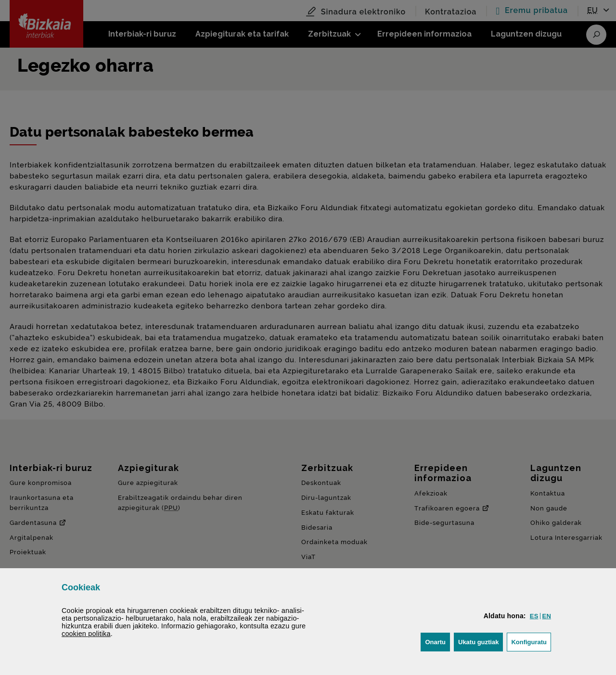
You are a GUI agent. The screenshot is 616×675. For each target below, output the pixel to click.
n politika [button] (86, 634)
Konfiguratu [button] (531, 641)
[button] (534, 616)
